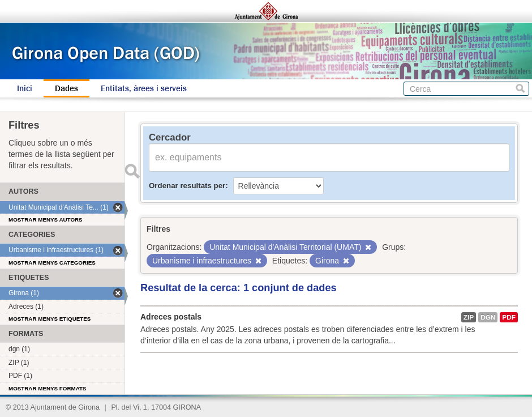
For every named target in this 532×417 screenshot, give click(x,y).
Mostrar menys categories (52, 263)
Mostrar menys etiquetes (50, 319)
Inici (25, 88)
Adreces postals (171, 317)
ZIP (469, 317)
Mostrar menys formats (48, 388)
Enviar (132, 171)
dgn (488, 317)
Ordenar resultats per (187, 186)
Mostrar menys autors (46, 220)
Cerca (520, 89)
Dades (66, 88)
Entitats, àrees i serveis (144, 88)
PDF (509, 317)
